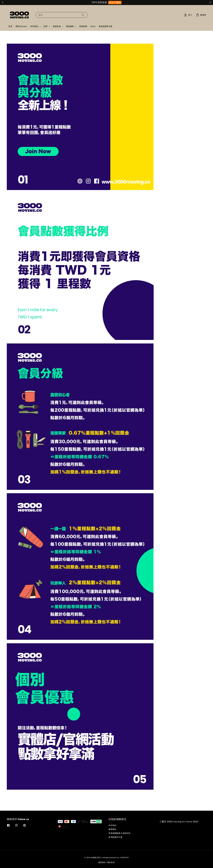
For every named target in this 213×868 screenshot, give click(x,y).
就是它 (117, 3)
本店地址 (112, 825)
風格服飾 (70, 26)
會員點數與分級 (106, 26)
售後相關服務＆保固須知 (119, 833)
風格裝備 (57, 26)
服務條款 (112, 829)
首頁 (10, 26)
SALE (93, 26)
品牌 (45, 26)
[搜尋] (83, 15)
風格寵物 (83, 26)
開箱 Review (21, 26)
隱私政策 (111, 862)
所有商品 (34, 26)
